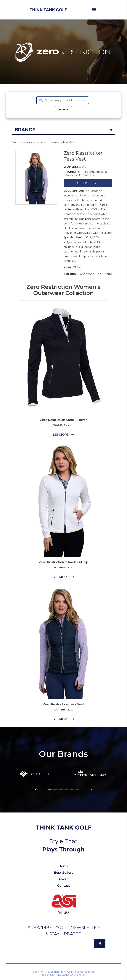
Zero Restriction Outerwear (41, 142)
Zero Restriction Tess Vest (83, 156)
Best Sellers (64, 873)
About (63, 879)
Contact (63, 886)
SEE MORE (63, 435)
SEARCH (63, 110)
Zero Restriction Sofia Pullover (63, 420)
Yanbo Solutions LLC (74, 975)
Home (16, 142)
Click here (88, 183)
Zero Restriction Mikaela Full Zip (63, 562)
